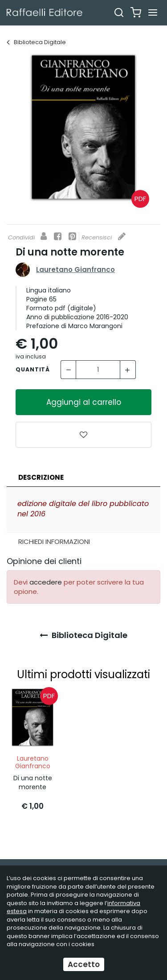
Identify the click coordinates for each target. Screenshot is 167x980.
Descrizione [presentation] (41, 477)
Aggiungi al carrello (84, 402)
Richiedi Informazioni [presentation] (54, 541)
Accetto (84, 964)
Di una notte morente (33, 782)
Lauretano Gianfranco (75, 270)
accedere (46, 582)
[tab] (83, 478)
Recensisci (104, 237)
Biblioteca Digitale (36, 42)
